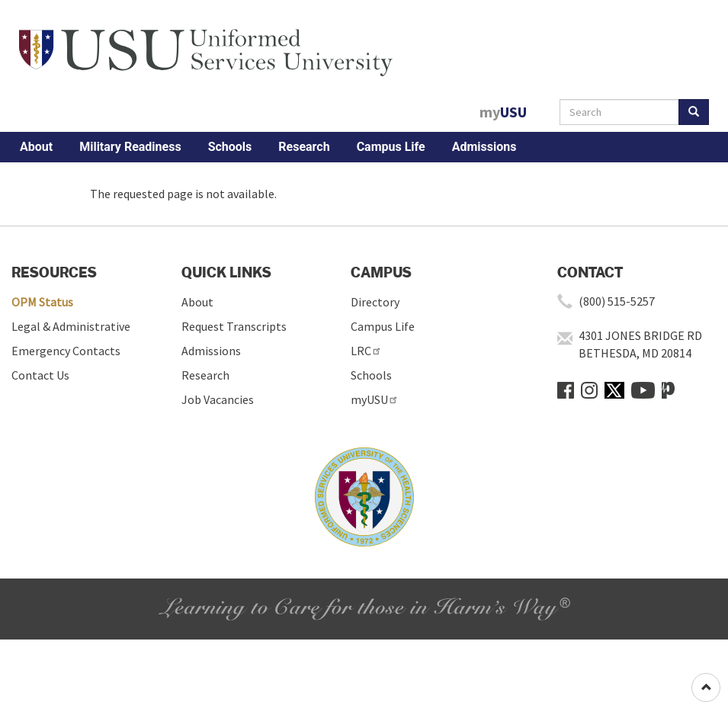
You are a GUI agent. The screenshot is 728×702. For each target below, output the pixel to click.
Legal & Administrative (71, 326)
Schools (230, 147)
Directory (375, 302)
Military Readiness (130, 147)
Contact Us (40, 375)
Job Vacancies (218, 399)
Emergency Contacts (66, 351)
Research (304, 147)
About (36, 147)
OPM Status (42, 302)
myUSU (375, 399)
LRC (366, 351)
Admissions (484, 147)
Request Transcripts (234, 326)
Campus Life (391, 147)
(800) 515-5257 (617, 301)
